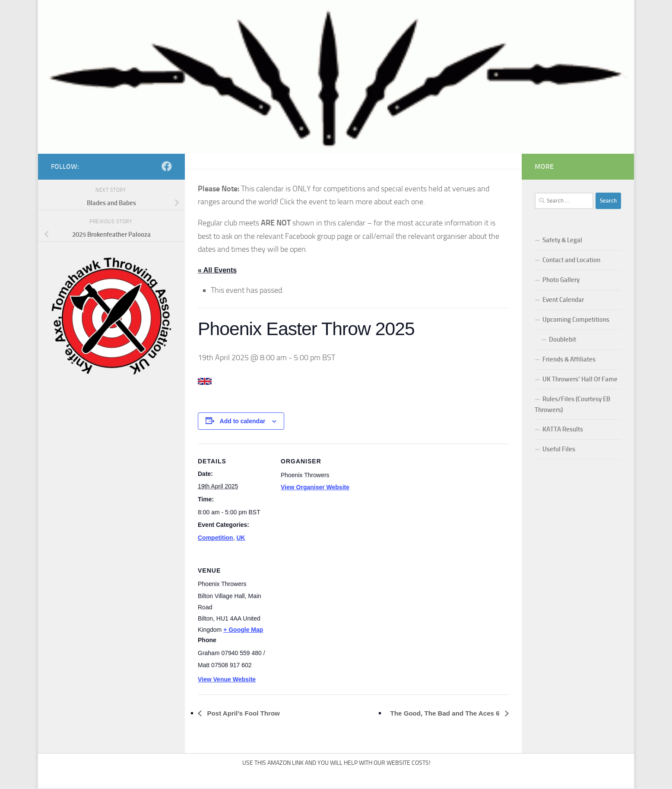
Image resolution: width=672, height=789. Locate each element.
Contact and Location (571, 260)
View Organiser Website (315, 488)
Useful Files (559, 449)
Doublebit (563, 339)
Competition (216, 538)
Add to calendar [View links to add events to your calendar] (243, 421)
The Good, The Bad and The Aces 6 (442, 713)
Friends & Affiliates (569, 359)
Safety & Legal (562, 240)
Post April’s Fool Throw (246, 713)
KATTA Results (563, 429)
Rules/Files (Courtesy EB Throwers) (572, 404)
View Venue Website (227, 680)
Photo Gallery (561, 280)
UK (241, 538)
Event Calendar (563, 300)
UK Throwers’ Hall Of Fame (580, 379)
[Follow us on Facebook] (167, 166)
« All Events (217, 270)
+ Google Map (243, 630)
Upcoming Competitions (576, 320)
